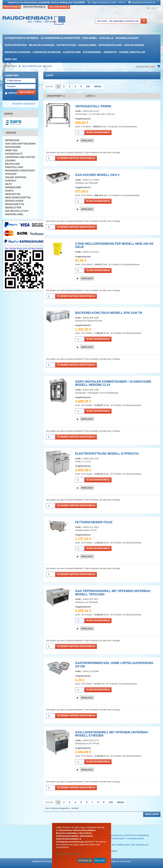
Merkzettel (13, 194)
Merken (13, 93)
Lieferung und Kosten (20, 157)
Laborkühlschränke (47, 52)
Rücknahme (13, 147)
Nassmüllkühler (127, 38)
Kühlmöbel (90, 38)
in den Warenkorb (98, 133)
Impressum (12, 140)
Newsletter (13, 208)
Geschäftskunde (34, 7)
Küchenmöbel (92, 52)
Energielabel (14, 214)
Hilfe (8, 184)
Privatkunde (12, 7)
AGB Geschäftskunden (20, 144)
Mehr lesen (152, 814)
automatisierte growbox (22, 38)
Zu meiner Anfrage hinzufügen (76, 158)
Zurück (49, 86)
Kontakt (11, 181)
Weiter (98, 86)
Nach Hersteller (32, 66)
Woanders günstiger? (20, 171)
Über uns (11, 59)
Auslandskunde (59, 7)
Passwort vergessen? (24, 104)
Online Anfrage (16, 177)
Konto (9, 191)
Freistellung (14, 167)
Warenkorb (13, 187)
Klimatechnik (72, 52)
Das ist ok (100, 860)
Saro (49, 66)
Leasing (10, 160)
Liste (91, 96)
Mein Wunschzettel (18, 197)
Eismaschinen (87, 45)
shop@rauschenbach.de (143, 2)
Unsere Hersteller (132, 52)
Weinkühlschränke (18, 52)
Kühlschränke (134, 45)
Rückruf (11, 174)
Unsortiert (56, 96)
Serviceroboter (16, 45)
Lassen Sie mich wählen (69, 854)
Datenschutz (14, 154)
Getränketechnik (110, 45)
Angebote (110, 52)
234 (88, 86)
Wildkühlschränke (42, 45)
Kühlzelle (106, 38)
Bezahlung (12, 164)
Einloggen (26, 92)
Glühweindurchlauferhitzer (60, 38)
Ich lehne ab (85, 860)
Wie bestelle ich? (17, 211)
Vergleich (87, 141)
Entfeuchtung (66, 45)
